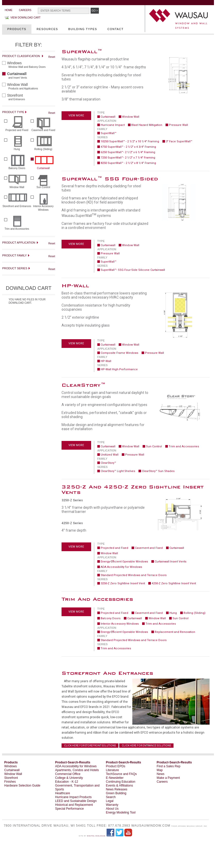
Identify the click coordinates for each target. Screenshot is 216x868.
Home (8, 10)
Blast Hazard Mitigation (147, 125)
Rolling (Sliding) (195, 613)
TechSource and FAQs (121, 774)
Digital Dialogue (96, 836)
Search (111, 797)
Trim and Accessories (184, 446)
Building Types (83, 29)
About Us (112, 809)
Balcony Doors (111, 618)
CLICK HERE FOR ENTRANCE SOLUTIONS (146, 746)
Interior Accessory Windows (120, 624)
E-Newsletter (115, 778)
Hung (173, 613)
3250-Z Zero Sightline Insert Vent (123, 583)
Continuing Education (120, 782)
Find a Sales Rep (169, 766)
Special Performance (69, 809)
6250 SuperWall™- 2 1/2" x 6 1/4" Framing (128, 152)
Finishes (10, 782)
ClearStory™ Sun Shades (158, 471)
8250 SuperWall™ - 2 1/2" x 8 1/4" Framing (128, 163)
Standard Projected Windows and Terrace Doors (134, 575)
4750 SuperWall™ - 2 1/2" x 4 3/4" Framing (128, 147)
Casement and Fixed (149, 548)
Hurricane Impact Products (73, 797)
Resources (47, 29)
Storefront (11, 778)
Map (160, 770)
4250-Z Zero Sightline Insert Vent (174, 583)
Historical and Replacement (74, 805)
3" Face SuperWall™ (179, 141)
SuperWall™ (109, 133)
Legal (110, 801)
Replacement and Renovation (175, 632)
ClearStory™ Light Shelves (118, 471)
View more (76, 116)
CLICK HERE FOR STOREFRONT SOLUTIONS (90, 746)
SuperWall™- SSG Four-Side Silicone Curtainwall (133, 270)
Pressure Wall (178, 125)
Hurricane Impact (113, 125)
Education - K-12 (67, 782)
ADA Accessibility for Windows (121, 567)
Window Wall (131, 117)
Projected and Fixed (114, 548)
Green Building (116, 793)
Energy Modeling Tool (121, 812)
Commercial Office (68, 774)
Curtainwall (108, 117)
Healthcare (63, 793)
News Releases (116, 789)
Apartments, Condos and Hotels (77, 770)
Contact (115, 29)
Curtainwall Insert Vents (171, 562)
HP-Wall (106, 361)
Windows (11, 766)
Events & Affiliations (119, 786)
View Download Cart (25, 18)
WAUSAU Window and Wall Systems (180, 19)
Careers (25, 10)
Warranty (112, 805)
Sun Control (154, 446)
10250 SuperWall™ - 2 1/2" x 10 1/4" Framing (130, 141)
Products (17, 29)
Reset (52, 57)
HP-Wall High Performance (119, 369)
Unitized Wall (110, 455)
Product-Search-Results (73, 762)
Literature (112, 770)
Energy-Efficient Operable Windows (124, 562)
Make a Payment (168, 778)
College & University (69, 778)
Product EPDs (115, 766)
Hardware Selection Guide (22, 786)
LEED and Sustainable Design (76, 801)
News (161, 774)
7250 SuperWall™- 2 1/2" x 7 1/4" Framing (128, 158)
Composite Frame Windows (119, 353)
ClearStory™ (108, 463)
